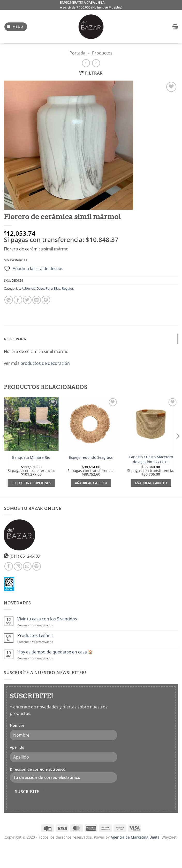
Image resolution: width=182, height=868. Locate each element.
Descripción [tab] (15, 339)
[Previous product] (96, 63)
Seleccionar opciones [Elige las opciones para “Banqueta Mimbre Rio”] (31, 483)
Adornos (28, 288)
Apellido (17, 747)
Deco (40, 288)
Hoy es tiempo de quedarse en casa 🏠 (55, 652)
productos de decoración (45, 363)
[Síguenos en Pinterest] (37, 566)
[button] (16, 27)
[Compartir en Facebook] (18, 300)
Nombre (17, 725)
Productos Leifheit (35, 636)
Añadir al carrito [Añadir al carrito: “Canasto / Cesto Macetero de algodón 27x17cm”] (151, 483)
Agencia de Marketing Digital (136, 837)
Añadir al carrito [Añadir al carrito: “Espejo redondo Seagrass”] (91, 483)
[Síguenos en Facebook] (9, 566)
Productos (102, 53)
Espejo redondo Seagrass (91, 457)
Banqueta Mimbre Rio (31, 457)
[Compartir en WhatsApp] (9, 300)
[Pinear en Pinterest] (46, 300)
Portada (77, 53)
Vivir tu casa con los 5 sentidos (47, 619)
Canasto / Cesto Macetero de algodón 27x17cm (151, 459)
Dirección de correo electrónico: (63, 775)
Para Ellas (53, 288)
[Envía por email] (37, 300)
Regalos (68, 288)
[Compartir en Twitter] (27, 300)
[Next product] (86, 63)
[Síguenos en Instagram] (18, 566)
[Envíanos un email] (27, 566)
